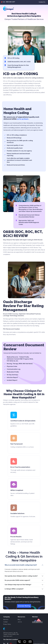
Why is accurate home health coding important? (21, 565)
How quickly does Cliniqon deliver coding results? (21, 576)
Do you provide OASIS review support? (17, 580)
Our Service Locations (11, 639)
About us (6, 620)
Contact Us (42, 2)
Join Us (20, 622)
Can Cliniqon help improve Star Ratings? (18, 585)
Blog (19, 620)
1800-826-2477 (10, 2)
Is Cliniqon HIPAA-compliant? (14, 589)
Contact (5, 622)
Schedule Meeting (24, 606)
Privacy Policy (7, 624)
